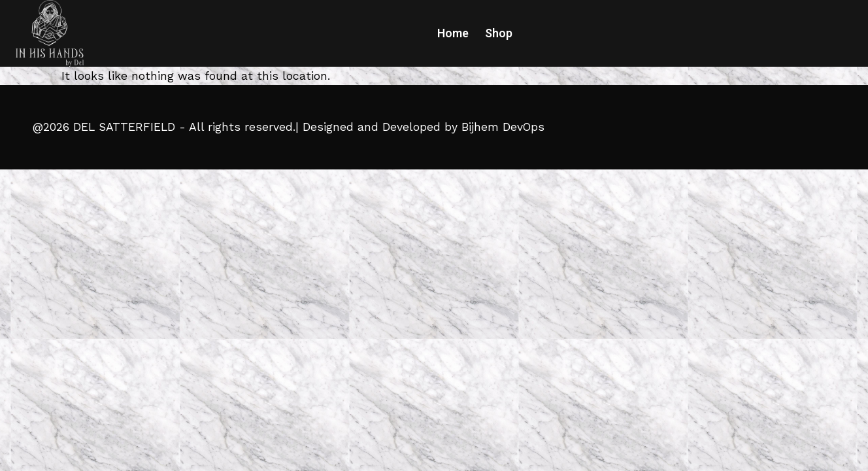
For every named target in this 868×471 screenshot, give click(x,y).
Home (453, 33)
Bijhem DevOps (503, 127)
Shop (499, 33)
